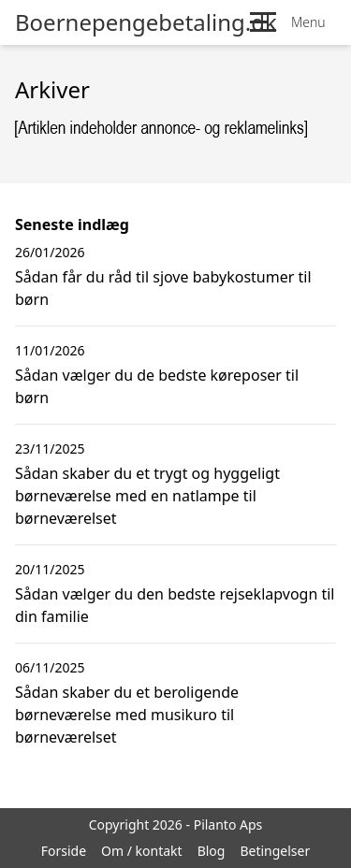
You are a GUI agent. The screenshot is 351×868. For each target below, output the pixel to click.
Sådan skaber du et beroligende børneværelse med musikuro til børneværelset (127, 715)
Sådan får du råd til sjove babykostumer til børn (163, 288)
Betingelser (275, 851)
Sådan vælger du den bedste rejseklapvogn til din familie (175, 605)
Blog (212, 851)
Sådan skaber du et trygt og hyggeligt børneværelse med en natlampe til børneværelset (147, 496)
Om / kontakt (142, 851)
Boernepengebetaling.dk (146, 22)
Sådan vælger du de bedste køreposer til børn (157, 386)
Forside (64, 851)
